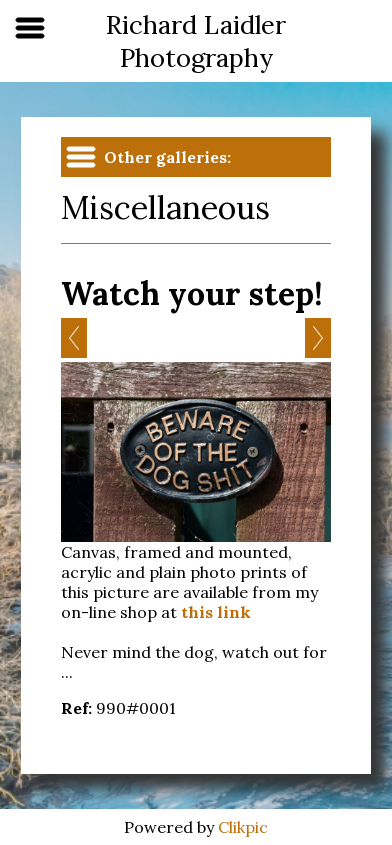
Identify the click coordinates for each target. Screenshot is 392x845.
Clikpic (243, 827)
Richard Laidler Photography (196, 41)
